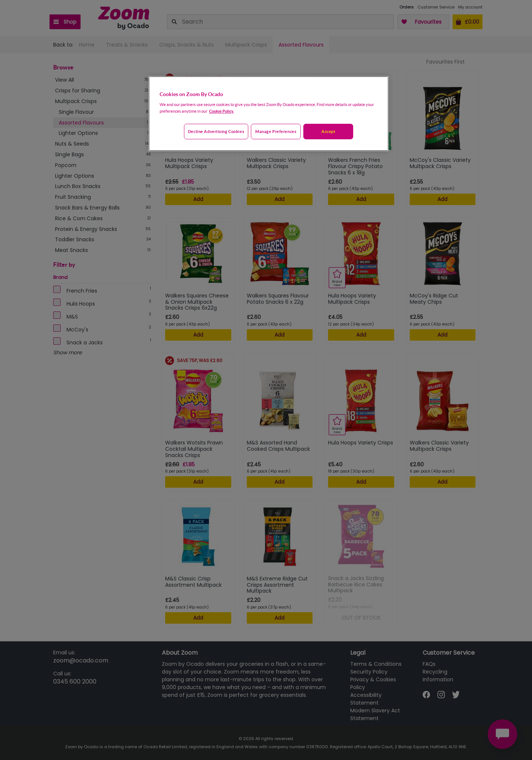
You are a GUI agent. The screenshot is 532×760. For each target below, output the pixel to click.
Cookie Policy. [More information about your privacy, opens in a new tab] (221, 111)
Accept (328, 131)
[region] (269, 114)
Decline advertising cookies (216, 131)
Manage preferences (276, 131)
